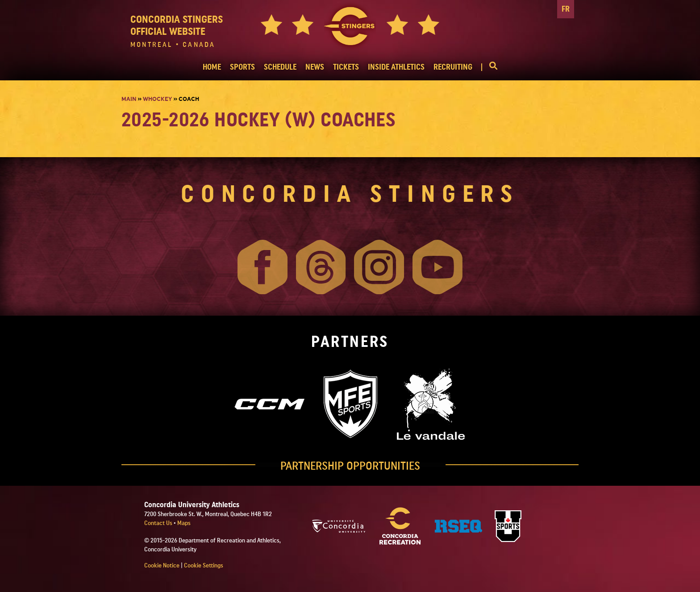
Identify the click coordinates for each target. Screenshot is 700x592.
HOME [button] (212, 67)
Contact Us (159, 523)
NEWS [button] (315, 67)
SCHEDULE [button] (280, 67)
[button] (489, 67)
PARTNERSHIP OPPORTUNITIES (350, 466)
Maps (184, 523)
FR (566, 9)
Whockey (157, 99)
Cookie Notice (162, 566)
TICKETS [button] (346, 67)
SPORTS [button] (242, 67)
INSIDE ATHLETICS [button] (396, 67)
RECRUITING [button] (453, 67)
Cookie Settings (204, 566)
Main (129, 99)
